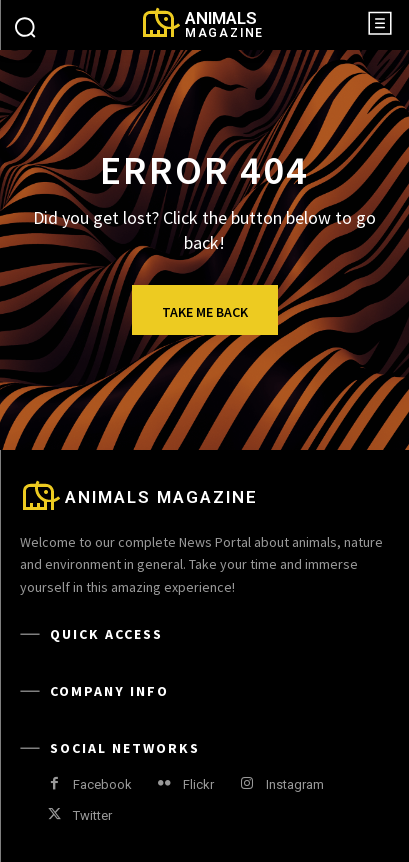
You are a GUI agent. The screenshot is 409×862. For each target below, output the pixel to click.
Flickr (198, 784)
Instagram (295, 784)
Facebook (102, 784)
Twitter (92, 815)
